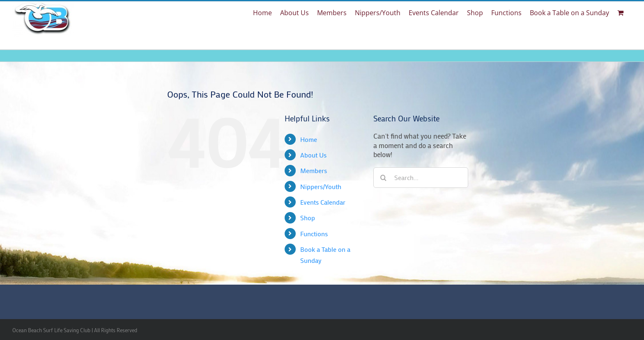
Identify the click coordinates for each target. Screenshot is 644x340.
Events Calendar (323, 202)
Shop (308, 218)
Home (309, 139)
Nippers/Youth (321, 186)
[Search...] (421, 178)
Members (314, 170)
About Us (313, 155)
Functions (314, 234)
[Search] (384, 178)
